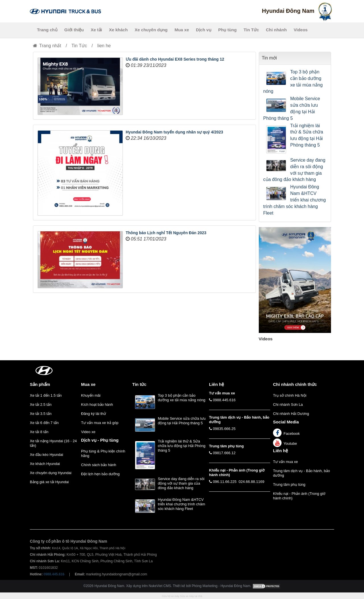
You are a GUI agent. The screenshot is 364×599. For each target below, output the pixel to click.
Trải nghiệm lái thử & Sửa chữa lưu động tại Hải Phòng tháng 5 (307, 135)
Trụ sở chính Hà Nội (290, 395)
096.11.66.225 (225, 482)
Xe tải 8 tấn (39, 432)
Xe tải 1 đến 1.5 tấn (46, 395)
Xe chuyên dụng (151, 30)
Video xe (88, 432)
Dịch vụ (204, 30)
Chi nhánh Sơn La (288, 405)
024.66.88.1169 (251, 482)
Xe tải (96, 30)
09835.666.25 (224, 429)
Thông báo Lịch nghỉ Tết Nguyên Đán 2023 (166, 233)
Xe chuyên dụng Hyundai (51, 473)
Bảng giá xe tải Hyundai (49, 482)
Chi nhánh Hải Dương (291, 414)
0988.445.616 (224, 400)
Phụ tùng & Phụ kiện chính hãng (103, 453)
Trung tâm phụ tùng (289, 484)
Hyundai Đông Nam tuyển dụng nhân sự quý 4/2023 (174, 132)
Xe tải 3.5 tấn (41, 414)
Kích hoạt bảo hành (97, 405)
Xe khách (118, 30)
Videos (301, 30)
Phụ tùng (227, 30)
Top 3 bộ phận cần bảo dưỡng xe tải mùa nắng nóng (293, 82)
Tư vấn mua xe (286, 462)
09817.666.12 (224, 453)
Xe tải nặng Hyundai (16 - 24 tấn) (53, 443)
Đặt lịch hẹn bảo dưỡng (100, 474)
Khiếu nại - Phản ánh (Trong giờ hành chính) (299, 496)
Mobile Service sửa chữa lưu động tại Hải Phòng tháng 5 (292, 108)
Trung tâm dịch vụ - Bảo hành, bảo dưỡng (301, 473)
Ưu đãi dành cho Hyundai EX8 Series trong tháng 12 (175, 59)
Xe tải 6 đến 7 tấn (44, 423)
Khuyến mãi (91, 395)
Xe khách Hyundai (45, 464)
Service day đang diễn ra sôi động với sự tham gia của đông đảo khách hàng (294, 170)
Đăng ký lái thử (94, 414)
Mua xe (182, 30)
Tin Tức (251, 30)
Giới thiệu (74, 30)
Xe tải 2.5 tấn (41, 405)
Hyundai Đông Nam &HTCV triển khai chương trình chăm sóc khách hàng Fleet (295, 200)
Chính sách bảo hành (99, 465)
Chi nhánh (276, 30)
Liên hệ (280, 451)
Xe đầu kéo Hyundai (46, 455)
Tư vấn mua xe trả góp (100, 423)
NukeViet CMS (160, 586)
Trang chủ (47, 30)
